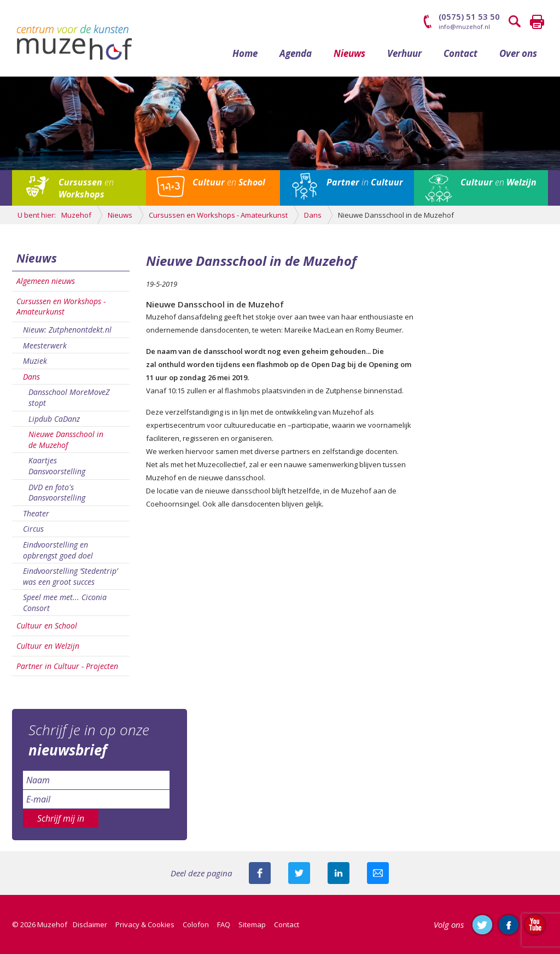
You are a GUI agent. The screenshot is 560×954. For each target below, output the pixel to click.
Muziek (35, 361)
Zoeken (515, 22)
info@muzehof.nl (464, 27)
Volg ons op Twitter (482, 924)
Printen (537, 22)
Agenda (296, 53)
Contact (460, 53)
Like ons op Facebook (509, 924)
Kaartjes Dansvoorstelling (57, 466)
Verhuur (404, 53)
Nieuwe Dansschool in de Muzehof (66, 440)
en (86, 188)
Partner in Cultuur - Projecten (67, 666)
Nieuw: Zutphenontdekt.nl (67, 330)
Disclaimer (90, 924)
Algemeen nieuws (46, 281)
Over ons (518, 53)
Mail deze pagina (378, 873)
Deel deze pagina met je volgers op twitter (299, 873)
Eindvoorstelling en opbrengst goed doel (58, 550)
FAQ (224, 924)
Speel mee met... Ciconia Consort (65, 603)
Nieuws (349, 53)
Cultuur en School (47, 626)
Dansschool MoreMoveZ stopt (69, 397)
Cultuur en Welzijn (48, 646)
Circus (33, 529)
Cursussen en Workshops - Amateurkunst (61, 307)
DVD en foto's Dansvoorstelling (57, 493)
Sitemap (252, 924)
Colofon (196, 924)
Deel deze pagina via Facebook (260, 873)
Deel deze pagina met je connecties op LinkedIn (339, 873)
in (365, 182)
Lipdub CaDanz (54, 419)
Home (245, 53)
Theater (36, 513)
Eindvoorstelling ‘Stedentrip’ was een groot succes (70, 576)
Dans (31, 377)
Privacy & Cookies (145, 924)
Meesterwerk (45, 345)
